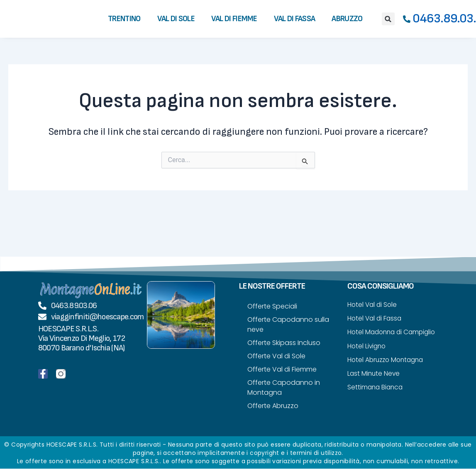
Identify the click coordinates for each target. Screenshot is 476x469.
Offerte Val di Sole (276, 356)
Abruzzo (347, 19)
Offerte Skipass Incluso (284, 343)
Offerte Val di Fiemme (282, 369)
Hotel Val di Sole (373, 305)
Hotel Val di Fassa (376, 319)
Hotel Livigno (367, 357)
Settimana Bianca (376, 399)
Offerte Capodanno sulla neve (288, 324)
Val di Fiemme (234, 19)
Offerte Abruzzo (273, 406)
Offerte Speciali (272, 306)
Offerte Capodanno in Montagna (284, 388)
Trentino (124, 19)
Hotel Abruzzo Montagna (388, 371)
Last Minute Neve (374, 385)
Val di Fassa (295, 19)
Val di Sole (176, 19)
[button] (388, 19)
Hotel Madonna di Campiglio (376, 338)
